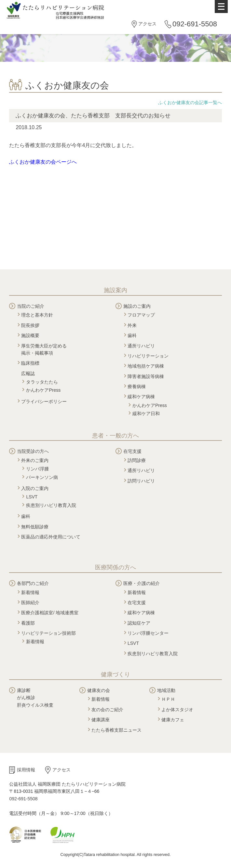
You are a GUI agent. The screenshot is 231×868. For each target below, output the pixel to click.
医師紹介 (30, 603)
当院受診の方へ (33, 451)
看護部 (28, 623)
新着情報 (30, 592)
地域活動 (166, 690)
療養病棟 (137, 387)
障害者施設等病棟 (146, 376)
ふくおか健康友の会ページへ (43, 162)
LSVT (32, 497)
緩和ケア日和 (146, 414)
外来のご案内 (35, 460)
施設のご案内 (137, 306)
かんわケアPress (43, 390)
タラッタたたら (42, 382)
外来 (132, 325)
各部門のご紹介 (33, 583)
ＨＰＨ (168, 699)
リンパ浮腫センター (148, 633)
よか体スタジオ (177, 710)
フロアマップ (141, 315)
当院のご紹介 (31, 306)
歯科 (132, 335)
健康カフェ (173, 720)
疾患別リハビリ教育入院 (51, 505)
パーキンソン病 (42, 477)
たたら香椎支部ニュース (116, 730)
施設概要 (30, 335)
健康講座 (101, 720)
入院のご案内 (35, 488)
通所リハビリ (141, 346)
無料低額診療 (35, 527)
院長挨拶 (30, 325)
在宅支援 (132, 451)
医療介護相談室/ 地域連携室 (50, 613)
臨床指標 (30, 363)
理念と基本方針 (37, 315)
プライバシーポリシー (44, 401)
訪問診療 (137, 460)
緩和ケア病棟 (141, 397)
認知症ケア (139, 623)
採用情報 (26, 770)
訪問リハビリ (141, 481)
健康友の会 (99, 690)
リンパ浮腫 (37, 469)
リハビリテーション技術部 (48, 633)
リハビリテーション (148, 356)
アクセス (147, 24)
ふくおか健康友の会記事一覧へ (190, 102)
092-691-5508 (195, 24)
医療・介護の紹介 (142, 583)
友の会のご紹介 (107, 710)
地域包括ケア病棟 (146, 366)
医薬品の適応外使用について (51, 537)
